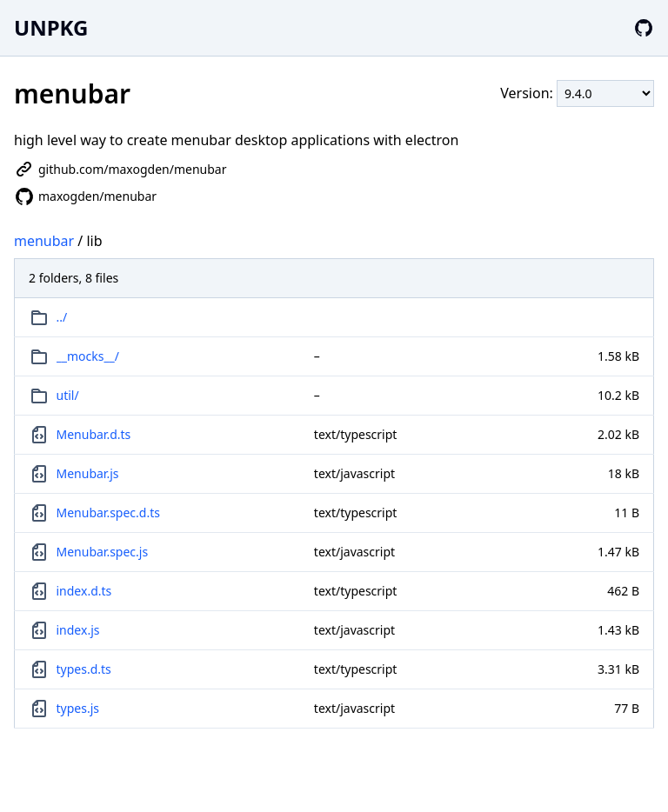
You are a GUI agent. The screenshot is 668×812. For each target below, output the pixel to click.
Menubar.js (88, 473)
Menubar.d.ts (94, 434)
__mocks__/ (88, 356)
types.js (78, 708)
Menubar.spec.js (103, 552)
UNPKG (51, 27)
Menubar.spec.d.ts (108, 512)
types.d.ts (84, 669)
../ (62, 317)
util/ (68, 395)
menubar (44, 241)
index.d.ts (84, 591)
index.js (78, 630)
